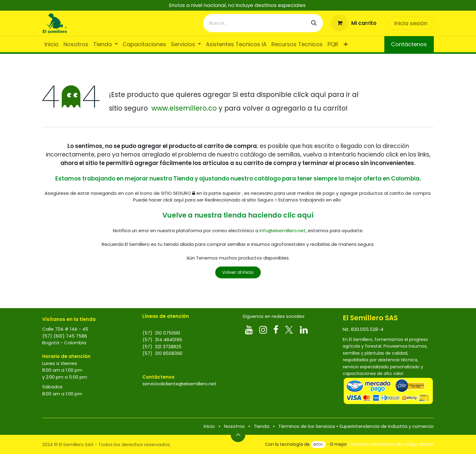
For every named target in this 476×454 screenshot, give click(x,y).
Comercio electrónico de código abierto (391, 444)
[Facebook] (276, 330)
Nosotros (234, 426)
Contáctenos (409, 44)
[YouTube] (249, 330)
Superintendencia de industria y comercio (387, 426)
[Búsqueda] (314, 23)
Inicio (209, 426)
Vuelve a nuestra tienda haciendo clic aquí (238, 215)
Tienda (262, 426)
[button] (238, 435)
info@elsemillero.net (283, 230)
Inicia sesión (411, 23)
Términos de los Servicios (307, 426)
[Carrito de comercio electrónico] (354, 23)
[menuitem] (52, 44)
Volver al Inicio (238, 272)
